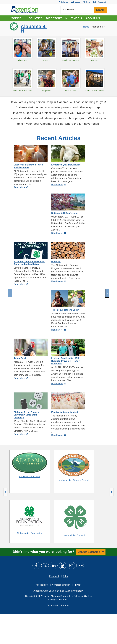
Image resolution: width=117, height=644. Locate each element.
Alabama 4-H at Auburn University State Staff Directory (26, 415)
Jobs (65, 576)
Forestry (56, 261)
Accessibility (42, 585)
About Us (93, 18)
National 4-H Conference (65, 213)
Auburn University (74, 591)
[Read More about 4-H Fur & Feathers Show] (59, 330)
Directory (54, 18)
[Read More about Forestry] (59, 281)
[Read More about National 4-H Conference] (59, 233)
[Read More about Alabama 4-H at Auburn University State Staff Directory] (21, 434)
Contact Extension (89, 552)
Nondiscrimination (61, 585)
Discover (76, 2)
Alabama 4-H (34, 29)
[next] (107, 293)
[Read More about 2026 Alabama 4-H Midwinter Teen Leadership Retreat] (21, 284)
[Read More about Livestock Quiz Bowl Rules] (59, 185)
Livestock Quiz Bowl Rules (66, 165)
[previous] (10, 293)
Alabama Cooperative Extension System (71, 596)
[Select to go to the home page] (25, 9)
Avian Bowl (20, 358)
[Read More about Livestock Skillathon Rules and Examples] (21, 187)
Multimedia (74, 18)
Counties (35, 18)
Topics (18, 18)
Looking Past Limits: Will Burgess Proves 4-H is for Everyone (65, 361)
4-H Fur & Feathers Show (65, 310)
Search (100, 10)
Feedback (54, 576)
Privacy (78, 585)
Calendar (64, 2)
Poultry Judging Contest (65, 412)
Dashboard (52, 605)
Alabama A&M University (46, 591)
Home (86, 27)
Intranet (65, 605)
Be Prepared (99, 2)
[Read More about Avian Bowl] (21, 378)
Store (87, 2)
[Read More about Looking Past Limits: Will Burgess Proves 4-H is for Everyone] (59, 384)
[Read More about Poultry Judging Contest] (59, 435)
